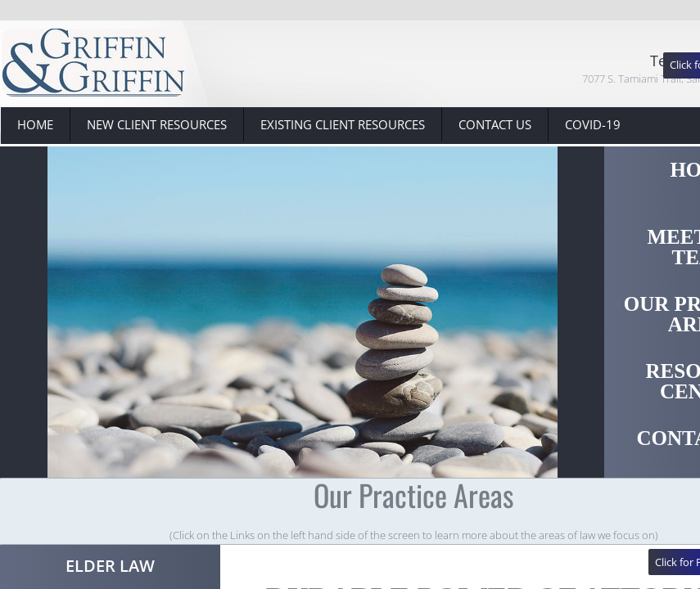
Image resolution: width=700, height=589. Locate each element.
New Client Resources (157, 124)
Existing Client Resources (343, 124)
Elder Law (110, 566)
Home (35, 124)
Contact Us (495, 124)
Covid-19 (593, 124)
